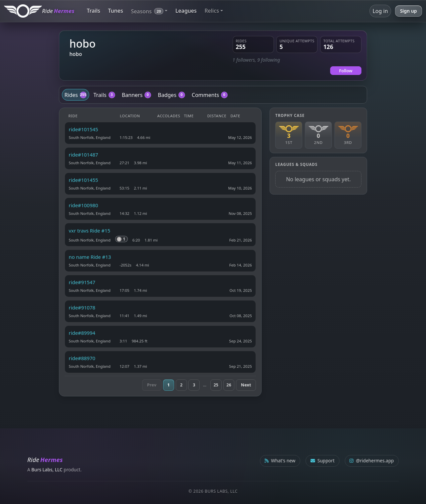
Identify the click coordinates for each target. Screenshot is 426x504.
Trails (94, 11)
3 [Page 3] (194, 385)
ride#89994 (82, 333)
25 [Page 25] (216, 385)
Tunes (116, 11)
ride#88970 (82, 358)
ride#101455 (84, 180)
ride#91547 (82, 282)
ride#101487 (84, 155)
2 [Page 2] (181, 385)
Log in (380, 11)
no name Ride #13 (90, 257)
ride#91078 (82, 307)
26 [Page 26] (229, 385)
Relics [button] (212, 11)
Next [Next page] (246, 385)
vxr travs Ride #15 (90, 231)
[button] (149, 11)
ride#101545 (84, 129)
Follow (346, 71)
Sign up (409, 11)
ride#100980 (84, 205)
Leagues (186, 11)
